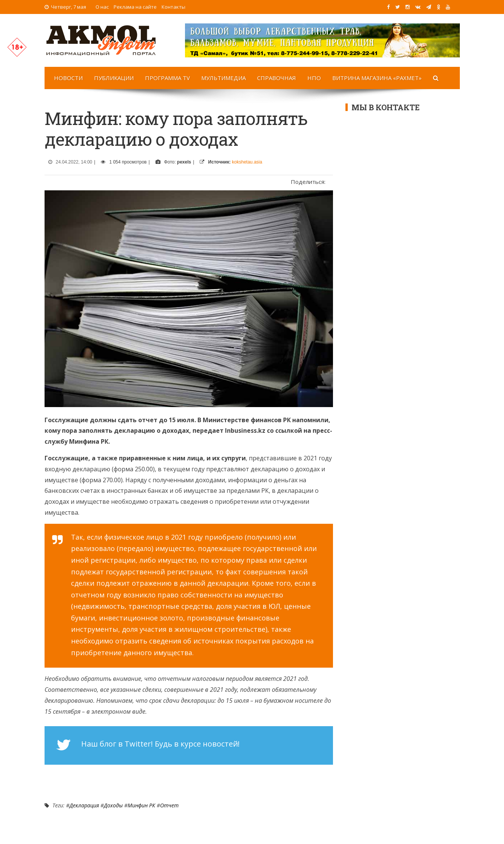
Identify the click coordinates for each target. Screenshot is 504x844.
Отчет (169, 805)
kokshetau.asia (247, 162)
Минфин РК (141, 805)
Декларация (84, 805)
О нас (102, 7)
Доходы (113, 805)
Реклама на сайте (135, 7)
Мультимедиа (223, 78)
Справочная (277, 78)
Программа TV (167, 78)
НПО (314, 78)
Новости (68, 78)
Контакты (173, 7)
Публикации (114, 78)
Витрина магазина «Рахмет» (377, 78)
